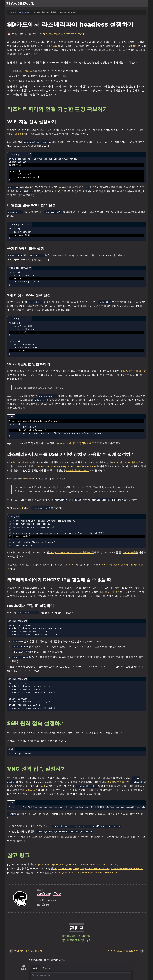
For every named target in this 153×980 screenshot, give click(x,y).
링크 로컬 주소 (112, 592)
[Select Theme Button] (128, 4)
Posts (29, 12)
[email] (39, 906)
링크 (61, 191)
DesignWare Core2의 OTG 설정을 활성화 (72, 552)
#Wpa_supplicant (83, 34)
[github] (43, 906)
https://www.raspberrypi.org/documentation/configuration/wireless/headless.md (99, 868)
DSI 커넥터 (52, 46)
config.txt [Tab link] (14, 517)
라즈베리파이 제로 (17, 462)
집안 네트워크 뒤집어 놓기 (76, 940)
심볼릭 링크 (31, 790)
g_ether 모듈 (129, 552)
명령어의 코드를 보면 (118, 782)
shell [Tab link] (11, 417)
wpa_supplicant (16, 134)
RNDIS (71, 565)
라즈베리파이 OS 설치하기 (76, 936)
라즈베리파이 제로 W (78, 470)
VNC (14, 81)
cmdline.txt (29, 479)
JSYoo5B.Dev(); (16, 12)
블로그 (143, 4)
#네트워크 (59, 34)
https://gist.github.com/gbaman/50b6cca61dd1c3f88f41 (87, 872)
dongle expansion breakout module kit (75, 466)
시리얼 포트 (29, 71)
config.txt (18, 508)
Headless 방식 (127, 46)
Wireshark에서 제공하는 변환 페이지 (80, 443)
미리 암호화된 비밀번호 (133, 371)
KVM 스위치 (116, 50)
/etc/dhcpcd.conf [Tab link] (18, 621)
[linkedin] (48, 906)
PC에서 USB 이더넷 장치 (127, 462)
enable (42, 786)
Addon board (44, 466)
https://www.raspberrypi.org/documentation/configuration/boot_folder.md (76, 864)
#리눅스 (49, 34)
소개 (135, 4)
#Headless (69, 34)
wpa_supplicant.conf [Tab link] (19, 154)
